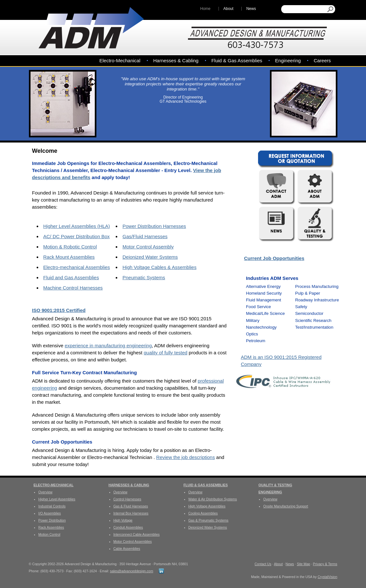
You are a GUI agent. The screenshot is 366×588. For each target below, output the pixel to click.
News (251, 9)
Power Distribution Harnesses (154, 226)
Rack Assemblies (51, 527)
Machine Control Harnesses (73, 288)
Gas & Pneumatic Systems (208, 520)
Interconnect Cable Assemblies (137, 534)
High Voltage (123, 520)
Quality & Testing (275, 485)
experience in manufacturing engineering (108, 346)
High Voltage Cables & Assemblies (159, 267)
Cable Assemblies (127, 549)
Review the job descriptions (186, 457)
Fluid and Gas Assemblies (71, 277)
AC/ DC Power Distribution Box (77, 236)
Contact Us (263, 564)
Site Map (304, 564)
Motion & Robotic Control (70, 247)
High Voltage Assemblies (207, 506)
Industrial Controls (52, 506)
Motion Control (49, 534)
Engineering (288, 61)
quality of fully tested (165, 353)
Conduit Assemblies (128, 527)
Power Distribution (52, 520)
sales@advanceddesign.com (131, 571)
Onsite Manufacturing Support (286, 506)
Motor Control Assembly (148, 247)
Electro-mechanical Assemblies (77, 267)
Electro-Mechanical (120, 61)
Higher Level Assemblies (57, 499)
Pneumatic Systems (144, 277)
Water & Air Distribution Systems (213, 499)
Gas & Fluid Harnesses (131, 506)
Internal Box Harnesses (131, 513)
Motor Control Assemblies (133, 541)
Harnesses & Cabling (176, 61)
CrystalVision (327, 577)
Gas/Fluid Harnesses (145, 236)
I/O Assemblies (49, 513)
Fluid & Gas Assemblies (237, 61)
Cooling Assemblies (203, 513)
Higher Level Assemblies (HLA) (77, 226)
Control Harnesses (127, 499)
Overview (45, 492)
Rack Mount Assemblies (69, 257)
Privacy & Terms (325, 564)
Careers (322, 61)
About (228, 9)
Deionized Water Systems (150, 257)
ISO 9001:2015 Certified (59, 310)
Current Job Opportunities (274, 258)
